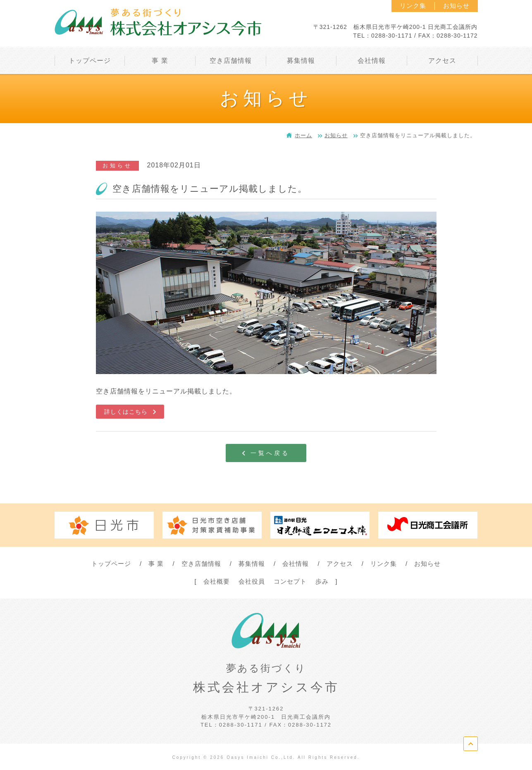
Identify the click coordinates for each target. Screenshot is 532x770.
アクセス (340, 564)
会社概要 (217, 581)
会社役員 (252, 581)
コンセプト (290, 581)
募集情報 (252, 564)
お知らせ (456, 6)
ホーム (303, 135)
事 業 (156, 564)
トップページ (111, 564)
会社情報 (296, 564)
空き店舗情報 (201, 564)
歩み (322, 581)
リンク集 (413, 6)
